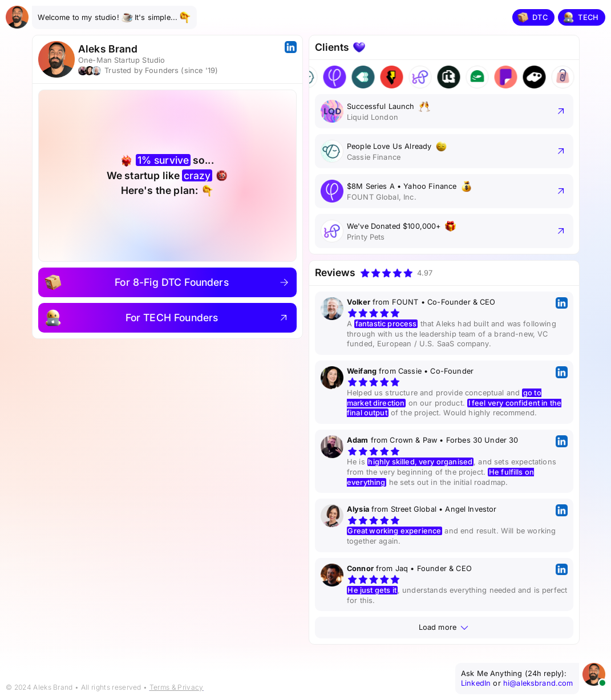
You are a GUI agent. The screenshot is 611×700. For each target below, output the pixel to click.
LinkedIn (476, 683)
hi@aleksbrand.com (538, 683)
